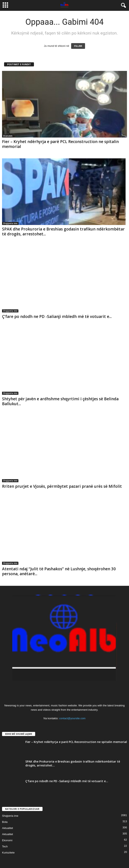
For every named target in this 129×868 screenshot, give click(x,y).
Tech (5, 846)
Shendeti (8, 136)
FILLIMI (78, 46)
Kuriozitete (8, 853)
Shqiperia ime (10, 223)
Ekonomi (7, 840)
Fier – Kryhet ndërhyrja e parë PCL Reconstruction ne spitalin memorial (60, 144)
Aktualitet (7, 828)
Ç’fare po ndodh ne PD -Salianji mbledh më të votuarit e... (57, 317)
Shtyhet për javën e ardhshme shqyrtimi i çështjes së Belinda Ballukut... (60, 401)
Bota (5, 822)
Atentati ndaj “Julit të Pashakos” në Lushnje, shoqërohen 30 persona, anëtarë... (59, 571)
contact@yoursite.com (72, 718)
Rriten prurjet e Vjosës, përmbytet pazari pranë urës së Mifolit (62, 486)
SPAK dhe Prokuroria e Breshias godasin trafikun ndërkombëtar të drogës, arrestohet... (63, 232)
